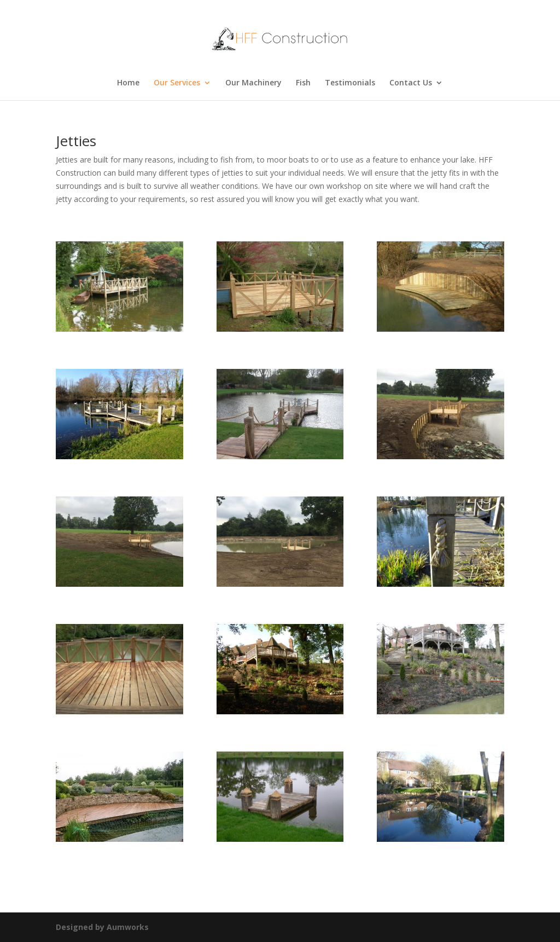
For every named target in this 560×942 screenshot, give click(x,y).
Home (128, 83)
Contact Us (411, 83)
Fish (303, 83)
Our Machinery (253, 83)
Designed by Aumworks (102, 927)
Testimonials (350, 83)
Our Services (177, 83)
